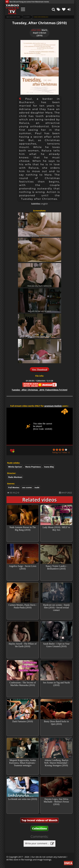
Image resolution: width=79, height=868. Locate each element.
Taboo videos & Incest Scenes (13, 17)
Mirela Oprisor (15, 467)
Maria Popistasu (33, 467)
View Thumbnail (39, 370)
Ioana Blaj (49, 467)
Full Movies (27, 17)
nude (37, 487)
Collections (39, 828)
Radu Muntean (15, 477)
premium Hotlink (53, 406)
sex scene (27, 487)
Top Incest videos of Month (40, 820)
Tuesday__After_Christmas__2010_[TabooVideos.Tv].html (39, 390)
